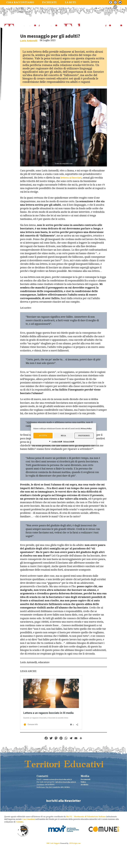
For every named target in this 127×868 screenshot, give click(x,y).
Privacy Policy (86, 428)
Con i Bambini (29, 843)
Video (83, 805)
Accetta (43, 436)
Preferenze (84, 436)
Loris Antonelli (28, 64)
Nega (63, 436)
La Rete (60, 2)
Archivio (84, 808)
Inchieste (42, 2)
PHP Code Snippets (53, 867)
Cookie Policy (57, 442)
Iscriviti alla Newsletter (63, 823)
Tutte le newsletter (85, 2)
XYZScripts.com (75, 867)
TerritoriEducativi (63, 29)
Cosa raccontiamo (17, 2)
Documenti (86, 803)
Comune (20, 845)
